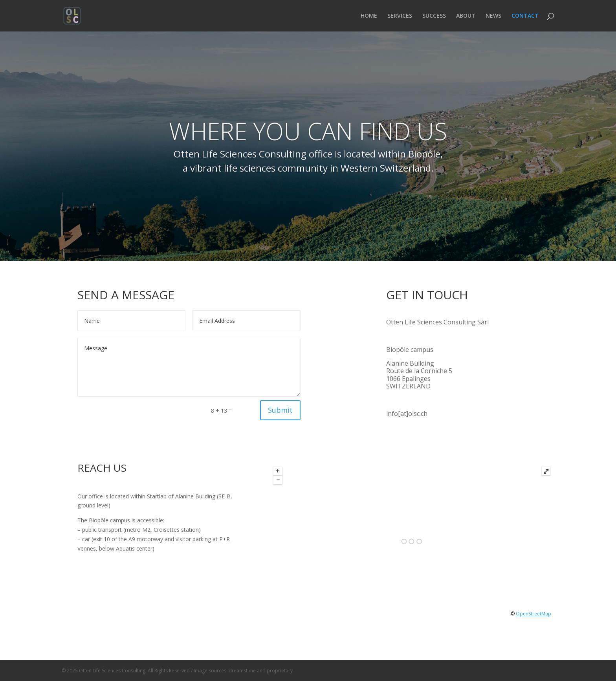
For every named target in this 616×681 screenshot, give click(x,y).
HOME (369, 16)
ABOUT (466, 16)
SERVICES (400, 16)
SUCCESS (434, 16)
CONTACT (525, 16)
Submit (280, 410)
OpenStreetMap (533, 614)
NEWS (493, 16)
